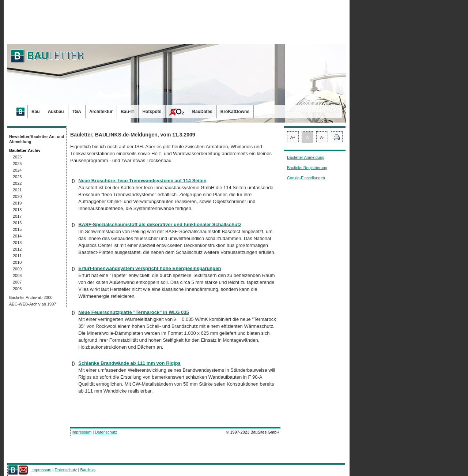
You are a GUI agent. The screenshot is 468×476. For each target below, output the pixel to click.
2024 (17, 170)
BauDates (202, 112)
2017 (17, 216)
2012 (17, 249)
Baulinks (88, 470)
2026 (17, 157)
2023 (17, 177)
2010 (17, 262)
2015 (17, 229)
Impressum (82, 432)
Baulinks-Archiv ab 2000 (31, 297)
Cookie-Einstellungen (306, 178)
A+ (293, 137)
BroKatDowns (235, 112)
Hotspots (152, 112)
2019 (17, 203)
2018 (17, 210)
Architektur (101, 112)
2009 (17, 269)
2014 (17, 236)
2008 (17, 276)
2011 (17, 256)
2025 (17, 164)
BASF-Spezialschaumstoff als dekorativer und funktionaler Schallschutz (160, 224)
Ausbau (56, 112)
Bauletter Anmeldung (306, 157)
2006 (17, 289)
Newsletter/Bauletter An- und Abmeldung (37, 139)
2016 (17, 223)
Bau (36, 112)
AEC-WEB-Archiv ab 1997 (33, 304)
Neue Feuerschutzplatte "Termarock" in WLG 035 (134, 312)
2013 (17, 243)
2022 (17, 183)
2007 (17, 282)
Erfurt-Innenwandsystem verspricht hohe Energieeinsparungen (150, 268)
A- (322, 137)
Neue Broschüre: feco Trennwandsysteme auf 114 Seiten (142, 181)
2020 (17, 196)
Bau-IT (127, 112)
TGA (77, 112)
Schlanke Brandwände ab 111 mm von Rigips (129, 363)
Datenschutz (106, 432)
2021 (17, 190)
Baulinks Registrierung (307, 168)
